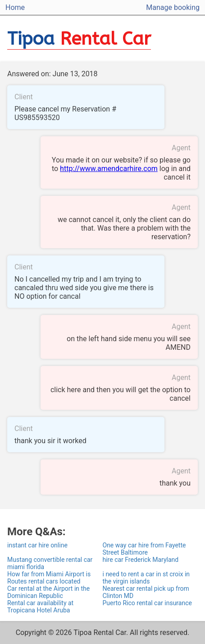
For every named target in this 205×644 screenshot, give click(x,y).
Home (15, 7)
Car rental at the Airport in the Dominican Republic (48, 592)
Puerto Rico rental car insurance (147, 603)
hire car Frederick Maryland (141, 560)
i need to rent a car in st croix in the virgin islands (146, 578)
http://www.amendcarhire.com (109, 169)
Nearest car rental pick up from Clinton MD (146, 592)
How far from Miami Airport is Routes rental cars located (49, 578)
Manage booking (173, 7)
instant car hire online (37, 545)
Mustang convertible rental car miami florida (50, 563)
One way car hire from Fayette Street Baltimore (144, 549)
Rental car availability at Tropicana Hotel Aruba (40, 607)
